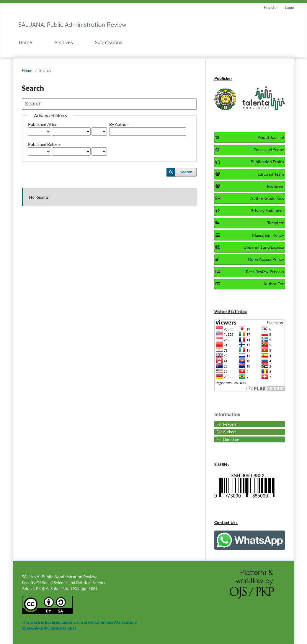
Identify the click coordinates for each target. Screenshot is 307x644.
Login (289, 7)
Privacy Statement (250, 211)
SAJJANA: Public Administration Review (72, 25)
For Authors (226, 432)
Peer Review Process (250, 272)
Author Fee (250, 284)
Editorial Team (250, 174)
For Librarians (228, 439)
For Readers (227, 424)
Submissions (109, 42)
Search (186, 172)
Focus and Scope (250, 150)
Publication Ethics (250, 162)
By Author (119, 124)
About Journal (250, 137)
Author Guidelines (250, 198)
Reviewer (250, 186)
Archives (64, 42)
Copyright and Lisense (250, 247)
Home (26, 42)
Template (250, 223)
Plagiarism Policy (250, 235)
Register (271, 7)
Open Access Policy (250, 259)
